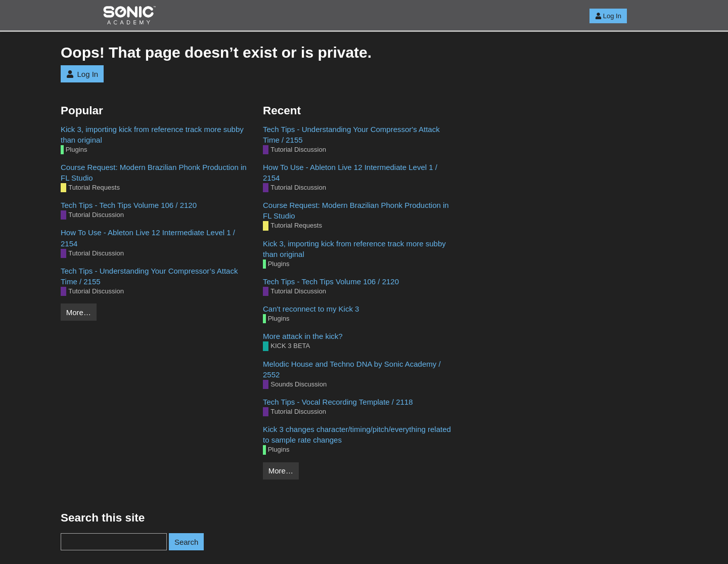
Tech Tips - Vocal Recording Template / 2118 (338, 402)
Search (187, 542)
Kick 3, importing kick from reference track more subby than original (152, 135)
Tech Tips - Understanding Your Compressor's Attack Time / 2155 (351, 135)
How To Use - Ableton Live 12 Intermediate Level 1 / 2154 (148, 238)
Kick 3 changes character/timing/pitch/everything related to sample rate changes (357, 435)
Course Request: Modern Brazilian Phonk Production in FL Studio (154, 172)
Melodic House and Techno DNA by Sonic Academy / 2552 (352, 369)
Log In (608, 16)
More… (79, 312)
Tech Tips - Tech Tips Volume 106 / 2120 (129, 205)
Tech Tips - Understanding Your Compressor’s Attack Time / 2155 (149, 276)
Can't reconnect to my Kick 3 (311, 309)
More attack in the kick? (303, 336)
